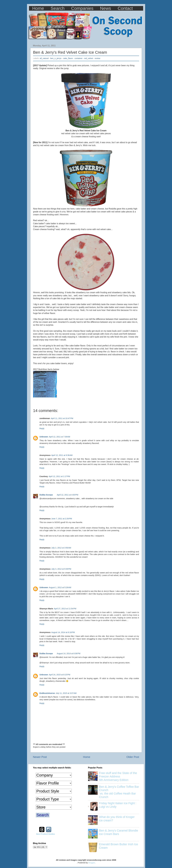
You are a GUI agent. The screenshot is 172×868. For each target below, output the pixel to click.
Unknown (44, 437)
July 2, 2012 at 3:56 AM (61, 548)
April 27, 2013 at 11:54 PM (65, 609)
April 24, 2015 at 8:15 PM (59, 675)
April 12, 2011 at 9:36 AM (62, 455)
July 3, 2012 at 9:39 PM (61, 569)
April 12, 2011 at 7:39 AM (59, 437)
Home (38, 8)
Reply (42, 428)
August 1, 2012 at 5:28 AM (60, 587)
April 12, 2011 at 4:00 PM (67, 495)
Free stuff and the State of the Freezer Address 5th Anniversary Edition (118, 776)
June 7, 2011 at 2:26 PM (62, 519)
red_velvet (89, 58)
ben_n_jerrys (56, 58)
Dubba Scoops (46, 495)
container (79, 58)
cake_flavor (68, 58)
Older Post (133, 757)
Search (58, 8)
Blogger (92, 863)
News (106, 8)
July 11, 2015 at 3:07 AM (66, 693)
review (98, 58)
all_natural (44, 58)
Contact (125, 8)
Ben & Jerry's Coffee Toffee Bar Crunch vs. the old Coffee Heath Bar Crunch (119, 792)
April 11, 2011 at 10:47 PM (62, 418)
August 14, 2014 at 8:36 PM (69, 653)
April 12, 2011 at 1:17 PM (59, 476)
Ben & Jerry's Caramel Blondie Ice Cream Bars (118, 832)
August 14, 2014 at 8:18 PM (63, 632)
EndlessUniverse (47, 693)
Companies (82, 8)
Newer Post (40, 757)
